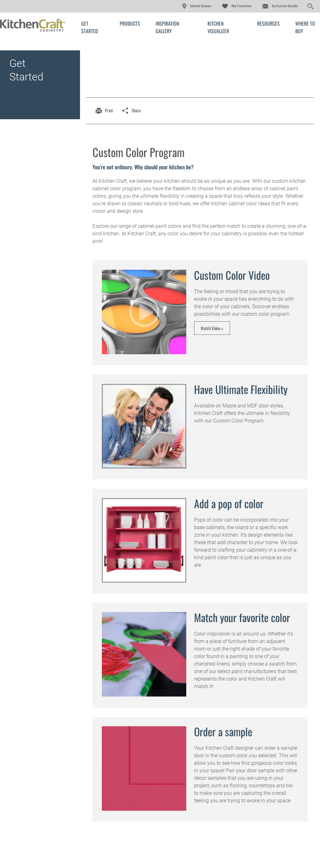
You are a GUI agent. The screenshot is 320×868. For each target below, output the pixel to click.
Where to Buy (305, 27)
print (109, 110)
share (136, 110)
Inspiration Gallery (167, 27)
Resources (268, 23)
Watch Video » (212, 328)
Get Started (90, 27)
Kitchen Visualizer (218, 27)
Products (130, 23)
